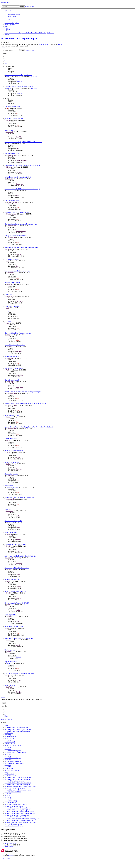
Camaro (9, 640)
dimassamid (10, 499)
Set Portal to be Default (12, 580)
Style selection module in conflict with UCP (18, 177)
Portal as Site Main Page (12, 462)
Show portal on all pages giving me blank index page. (21, 224)
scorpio (18, 645)
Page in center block (11, 662)
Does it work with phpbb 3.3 (13, 521)
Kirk (17, 125)
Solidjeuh (9, 346)
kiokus (8, 464)
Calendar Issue (9, 294)
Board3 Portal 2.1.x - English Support (19, 39)
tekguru (9, 249)
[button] (6, 63)
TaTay (8, 370)
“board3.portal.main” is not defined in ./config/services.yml (23, 392)
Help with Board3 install (12, 154)
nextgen (9, 440)
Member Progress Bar (11, 474)
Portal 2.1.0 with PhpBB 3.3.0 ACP (15, 591)
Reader (9, 628)
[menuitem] (14, 14)
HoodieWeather (11, 214)
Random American (12, 202)
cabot (8, 120)
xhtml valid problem (11, 685)
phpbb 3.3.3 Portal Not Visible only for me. (18, 333)
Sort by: (22, 699)
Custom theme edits (11, 439)
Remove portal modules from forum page (17, 271)
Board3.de (34, 77)
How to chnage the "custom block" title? (17, 603)
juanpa (18, 622)
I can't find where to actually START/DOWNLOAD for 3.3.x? (23, 142)
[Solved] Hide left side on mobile (15, 345)
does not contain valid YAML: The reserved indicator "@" (22, 189)
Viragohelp (10, 358)
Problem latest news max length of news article (19, 638)
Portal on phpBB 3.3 (11, 615)
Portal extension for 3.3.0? (13, 415)
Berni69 (9, 546)
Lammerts (9, 511)
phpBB (10, 855)
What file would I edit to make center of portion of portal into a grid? (25, 403)
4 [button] (5, 62)
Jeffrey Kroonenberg (13, 487)
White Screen (9, 130)
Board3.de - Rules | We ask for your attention (18, 75)
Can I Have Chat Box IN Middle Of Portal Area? (19, 212)
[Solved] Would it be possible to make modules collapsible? (23, 165)
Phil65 (8, 663)
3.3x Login (8, 321)
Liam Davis (10, 284)
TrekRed (9, 534)
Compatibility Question (12, 201)
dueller (18, 516)
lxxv (8, 144)
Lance (8, 581)
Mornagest (10, 167)
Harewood (10, 132)
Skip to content (5, 2)
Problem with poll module (12, 283)
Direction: (36, 699)
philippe (19, 657)
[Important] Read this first (12, 107)
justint (8, 417)
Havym (9, 675)
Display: (9, 699)
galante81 (9, 652)
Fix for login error (10, 650)
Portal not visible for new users (14, 450)
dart (8, 261)
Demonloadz (10, 273)
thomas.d (9, 77)
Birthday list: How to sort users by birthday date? (19, 497)
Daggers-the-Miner (12, 155)
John (8, 190)
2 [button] (5, 58)
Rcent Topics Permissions (12, 306)
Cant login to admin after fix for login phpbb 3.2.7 (20, 673)
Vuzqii (8, 335)
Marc (8, 108)
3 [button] (5, 60)
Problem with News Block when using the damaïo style (21, 247)
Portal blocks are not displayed (14, 626)
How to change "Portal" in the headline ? (17, 568)
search (60, 44)
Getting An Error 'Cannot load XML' (16, 236)
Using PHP (8, 509)
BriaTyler (19, 137)
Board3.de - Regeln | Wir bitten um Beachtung (19, 87)
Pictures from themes (11, 533)
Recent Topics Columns (12, 259)
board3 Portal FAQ (44, 44)
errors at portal (9, 486)
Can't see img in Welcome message (15, 544)
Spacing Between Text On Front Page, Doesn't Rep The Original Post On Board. (29, 427)
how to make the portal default (14, 368)
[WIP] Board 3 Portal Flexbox (14, 118)
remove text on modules (12, 357)
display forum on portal (12, 380)
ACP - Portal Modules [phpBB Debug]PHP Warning (20, 556)
